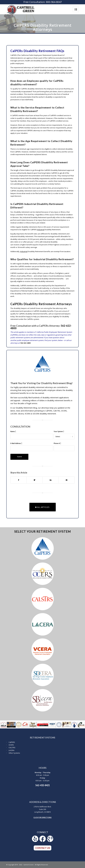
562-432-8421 (43, 785)
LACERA (11, 750)
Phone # (57, 443)
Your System (59, 431)
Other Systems (14, 753)
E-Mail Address (16, 443)
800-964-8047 (54, 2)
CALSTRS (12, 748)
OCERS (11, 745)
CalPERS (12, 742)
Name (13, 431)
